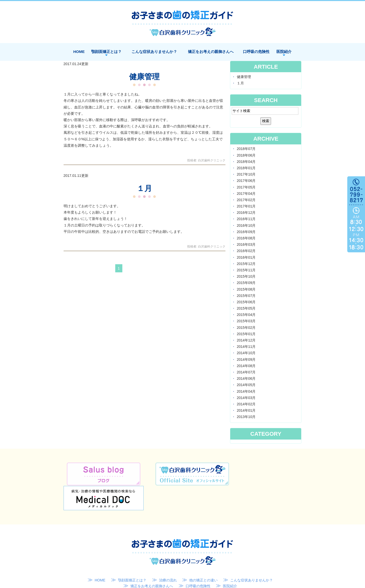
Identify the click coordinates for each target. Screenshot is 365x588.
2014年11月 (246, 347)
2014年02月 (246, 404)
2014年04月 (246, 391)
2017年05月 (246, 187)
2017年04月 (246, 194)
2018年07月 (246, 149)
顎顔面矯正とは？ (106, 52)
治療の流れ (168, 555)
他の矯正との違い (203, 555)
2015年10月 (246, 276)
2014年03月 (246, 398)
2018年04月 (246, 162)
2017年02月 (246, 200)
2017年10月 (246, 174)
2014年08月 (246, 366)
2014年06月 (246, 378)
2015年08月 (246, 289)
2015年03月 (246, 321)
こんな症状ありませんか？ (154, 52)
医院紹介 (284, 52)
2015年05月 (246, 308)
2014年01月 (246, 410)
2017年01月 (246, 206)
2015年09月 (246, 283)
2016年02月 (246, 251)
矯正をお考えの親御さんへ (211, 52)
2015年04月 (246, 315)
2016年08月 (246, 238)
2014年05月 (246, 385)
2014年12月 (246, 340)
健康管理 (144, 77)
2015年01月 (246, 334)
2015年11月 (246, 270)
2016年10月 (246, 225)
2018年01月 (246, 168)
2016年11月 (246, 219)
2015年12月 (246, 264)
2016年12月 (246, 213)
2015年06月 (246, 302)
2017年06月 (246, 181)
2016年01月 (246, 257)
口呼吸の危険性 (256, 52)
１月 (144, 188)
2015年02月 (246, 328)
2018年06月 (246, 155)
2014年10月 (246, 353)
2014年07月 (246, 372)
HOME (79, 52)
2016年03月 (246, 244)
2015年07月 (246, 296)
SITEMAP (184, 567)
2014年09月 (246, 359)
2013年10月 (246, 417)
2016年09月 (246, 232)
